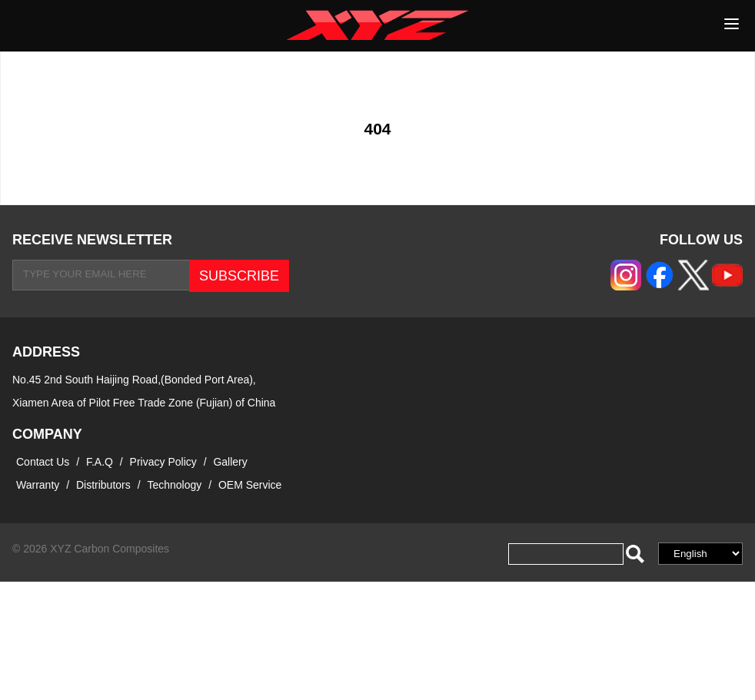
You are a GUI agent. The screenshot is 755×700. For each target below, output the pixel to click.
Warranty (38, 485)
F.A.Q (100, 462)
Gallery (230, 462)
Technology (174, 485)
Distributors (103, 485)
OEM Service (250, 485)
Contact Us (43, 462)
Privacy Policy (165, 462)
